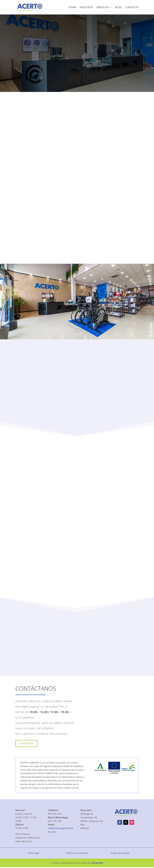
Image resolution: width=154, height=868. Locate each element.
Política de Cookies (120, 854)
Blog (118, 7)
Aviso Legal (34, 854)
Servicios (103, 7)
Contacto (132, 7)
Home (72, 7)
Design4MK (97, 864)
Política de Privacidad (77, 854)
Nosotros (86, 7)
